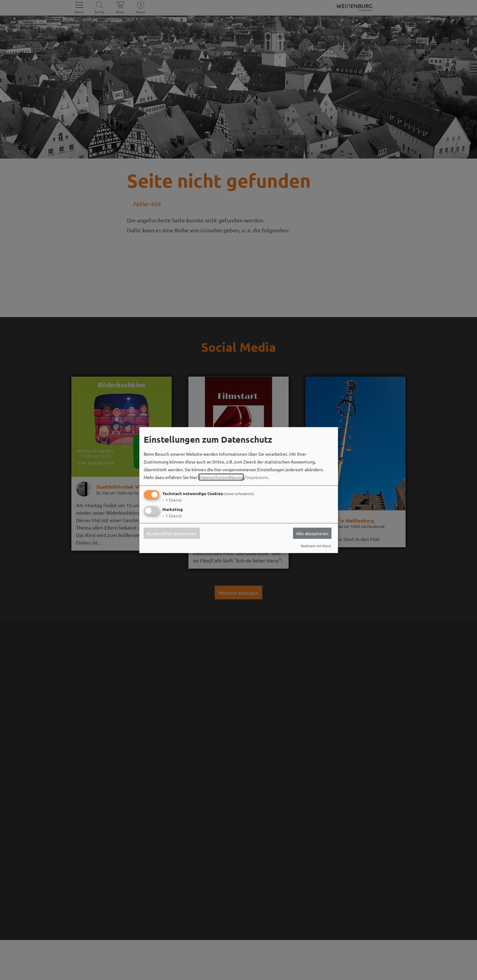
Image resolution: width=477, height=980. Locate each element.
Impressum (257, 477)
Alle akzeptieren (312, 533)
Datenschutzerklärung (221, 477)
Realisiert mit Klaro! (316, 546)
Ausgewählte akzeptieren (172, 533)
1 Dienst (172, 500)
